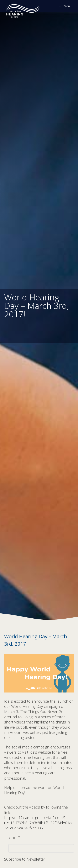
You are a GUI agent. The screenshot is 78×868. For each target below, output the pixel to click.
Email (14, 837)
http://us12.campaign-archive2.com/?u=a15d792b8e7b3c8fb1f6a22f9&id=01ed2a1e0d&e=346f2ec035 (39, 823)
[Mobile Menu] (65, 6)
